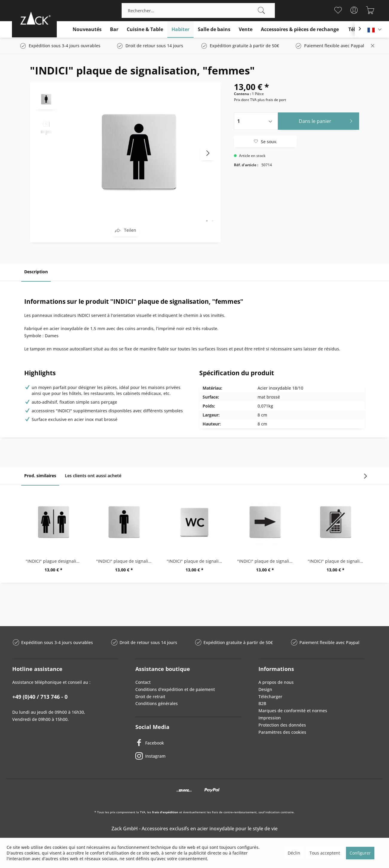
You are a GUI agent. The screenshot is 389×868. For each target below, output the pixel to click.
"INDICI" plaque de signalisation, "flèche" (267, 561)
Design (265, 689)
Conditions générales (157, 703)
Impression (270, 718)
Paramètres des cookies (282, 732)
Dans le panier (327, 120)
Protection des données (282, 725)
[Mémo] (338, 10)
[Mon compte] (354, 10)
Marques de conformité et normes (293, 711)
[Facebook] (189, 743)
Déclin (294, 853)
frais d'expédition (165, 812)
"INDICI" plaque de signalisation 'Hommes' (125, 561)
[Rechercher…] (198, 10)
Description (36, 272)
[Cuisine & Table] (145, 29)
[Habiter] (180, 29)
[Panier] (370, 10)
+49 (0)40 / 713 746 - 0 (40, 697)
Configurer (360, 853)
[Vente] (246, 29)
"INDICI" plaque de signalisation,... (337, 561)
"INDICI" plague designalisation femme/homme (55, 561)
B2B (262, 703)
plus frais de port (272, 100)
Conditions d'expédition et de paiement (175, 689)
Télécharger (270, 697)
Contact (143, 682)
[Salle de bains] (214, 29)
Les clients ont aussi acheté (93, 476)
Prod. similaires (40, 476)
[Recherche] (261, 10)
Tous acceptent (325, 853)
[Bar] (114, 29)
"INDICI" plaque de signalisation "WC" (196, 561)
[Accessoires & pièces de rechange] (300, 29)
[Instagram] (189, 756)
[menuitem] (198, 10)
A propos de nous (276, 682)
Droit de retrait (150, 697)
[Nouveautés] (87, 29)
